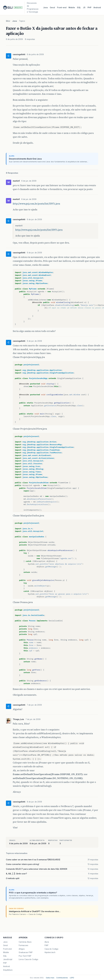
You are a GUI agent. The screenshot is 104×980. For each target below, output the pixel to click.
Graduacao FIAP (26, 952)
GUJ (8, 21)
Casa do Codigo (51, 949)
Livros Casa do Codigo (28, 959)
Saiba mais (50, 978)
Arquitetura (8, 970)
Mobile (72, 8)
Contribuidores (62, 978)
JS (84, 8)
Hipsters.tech (50, 952)
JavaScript (8, 959)
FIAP (46, 945)
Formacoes (23, 945)
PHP (89, 8)
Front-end (7, 949)
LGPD (72, 978)
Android (97, 8)
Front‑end (62, 8)
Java (45, 8)
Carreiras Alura (25, 942)
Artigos (22, 949)
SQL (79, 8)
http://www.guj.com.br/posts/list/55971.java (36, 204)
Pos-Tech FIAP (25, 956)
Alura (47, 942)
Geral (52, 8)
